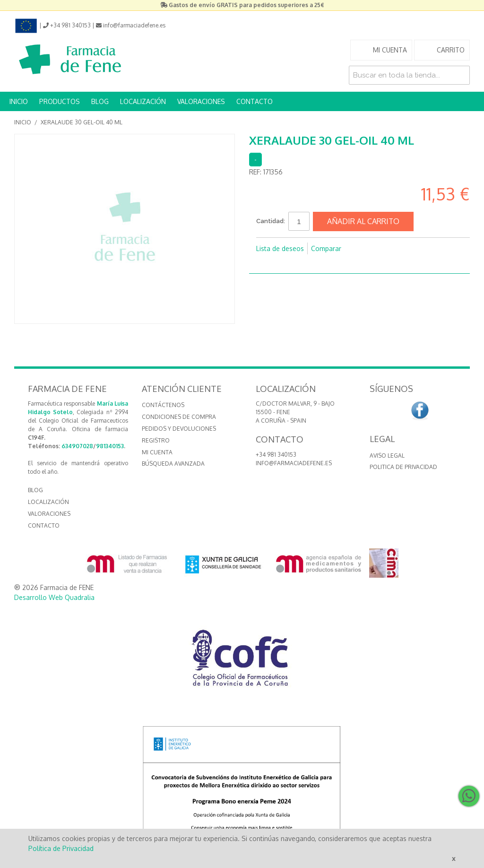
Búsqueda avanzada (173, 464)
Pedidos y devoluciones (179, 429)
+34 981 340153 (276, 455)
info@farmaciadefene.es (294, 463)
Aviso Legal (387, 456)
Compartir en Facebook (266, 264)
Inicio (23, 122)
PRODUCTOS (60, 101)
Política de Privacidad (61, 848)
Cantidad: (271, 221)
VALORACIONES (201, 101)
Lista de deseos (280, 248)
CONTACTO (255, 101)
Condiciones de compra (179, 417)
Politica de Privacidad (403, 467)
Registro (156, 440)
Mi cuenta (157, 452)
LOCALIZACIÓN (143, 101)
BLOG (100, 101)
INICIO (19, 101)
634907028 (77, 446)
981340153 (110, 446)
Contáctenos (163, 405)
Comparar (326, 248)
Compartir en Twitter (285, 264)
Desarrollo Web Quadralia (54, 597)
